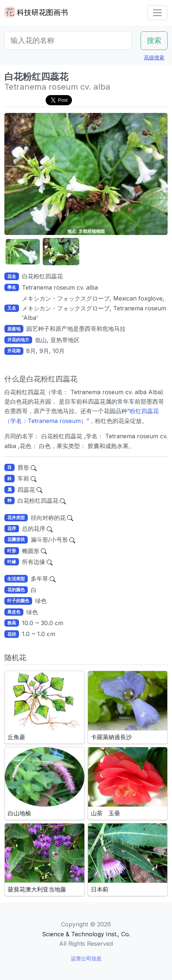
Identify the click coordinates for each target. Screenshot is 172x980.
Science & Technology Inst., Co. (86, 934)
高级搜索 (154, 57)
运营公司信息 (86, 958)
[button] (23, 252)
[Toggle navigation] (157, 13)
